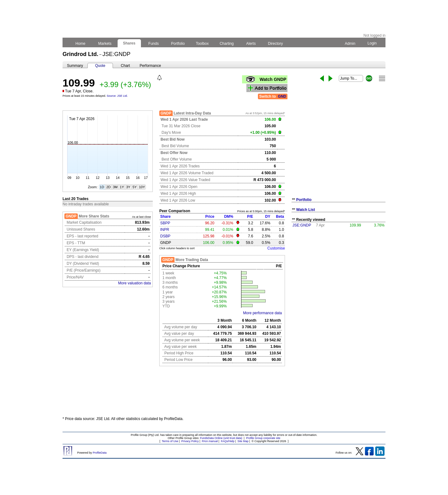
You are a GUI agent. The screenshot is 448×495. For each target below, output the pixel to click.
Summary (75, 66)
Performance (150, 66)
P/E (250, 217)
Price (210, 217)
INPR (165, 230)
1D (102, 187)
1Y (122, 187)
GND (282, 96)
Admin (350, 44)
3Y (128, 187)
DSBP (165, 236)
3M (115, 187)
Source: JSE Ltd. (117, 96)
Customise (276, 248)
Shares (129, 43)
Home (80, 44)
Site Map (243, 441)
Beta (280, 217)
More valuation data (135, 283)
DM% (229, 217)
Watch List (306, 210)
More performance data (262, 313)
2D (109, 187)
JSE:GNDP (302, 225)
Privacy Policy (190, 441)
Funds (154, 44)
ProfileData (100, 453)
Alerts (251, 44)
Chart (125, 66)
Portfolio (178, 44)
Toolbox (202, 44)
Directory (275, 44)
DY (268, 217)
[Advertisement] (338, 276)
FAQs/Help (228, 441)
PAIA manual (210, 441)
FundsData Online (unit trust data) (221, 438)
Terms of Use (170, 441)
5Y (135, 187)
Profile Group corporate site (263, 438)
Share (165, 217)
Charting (227, 44)
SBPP (165, 223)
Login (372, 43)
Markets (105, 44)
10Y (142, 187)
